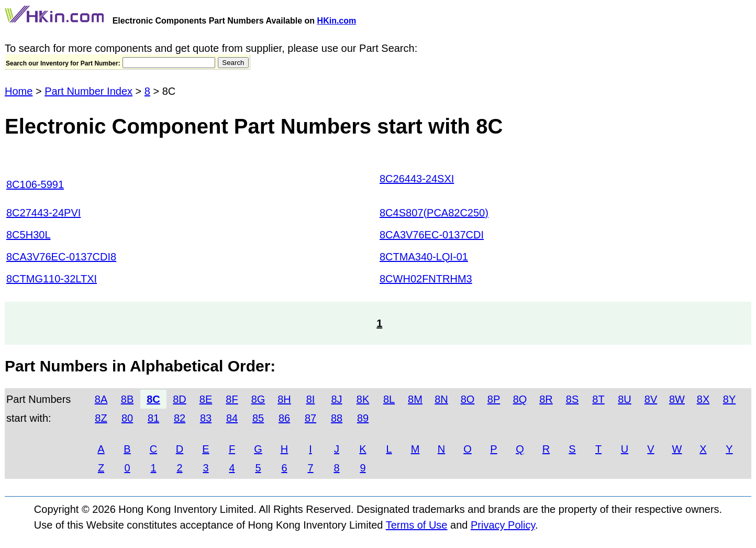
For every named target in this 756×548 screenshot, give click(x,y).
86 (284, 418)
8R (546, 399)
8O (468, 399)
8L (389, 399)
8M (415, 399)
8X (703, 399)
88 (337, 418)
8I (311, 399)
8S (572, 399)
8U (625, 399)
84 (232, 418)
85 (258, 418)
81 (153, 418)
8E (206, 399)
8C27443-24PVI (43, 213)
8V (651, 399)
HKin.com (337, 21)
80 (127, 418)
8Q (520, 399)
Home (19, 91)
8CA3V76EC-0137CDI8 (61, 257)
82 (180, 418)
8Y (729, 399)
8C (153, 399)
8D (180, 399)
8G (258, 399)
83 (206, 418)
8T (598, 399)
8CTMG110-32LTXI (52, 279)
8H (284, 399)
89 (363, 418)
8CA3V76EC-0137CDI (432, 235)
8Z (101, 418)
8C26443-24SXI (417, 179)
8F (232, 399)
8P (494, 399)
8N (441, 399)
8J (336, 399)
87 (310, 418)
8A (101, 399)
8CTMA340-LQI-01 (424, 257)
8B (127, 399)
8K (363, 399)
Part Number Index (88, 91)
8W (677, 399)
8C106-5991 (35, 184)
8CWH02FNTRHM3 (426, 279)
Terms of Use (417, 525)
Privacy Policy (503, 525)
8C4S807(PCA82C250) (434, 213)
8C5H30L (29, 235)
